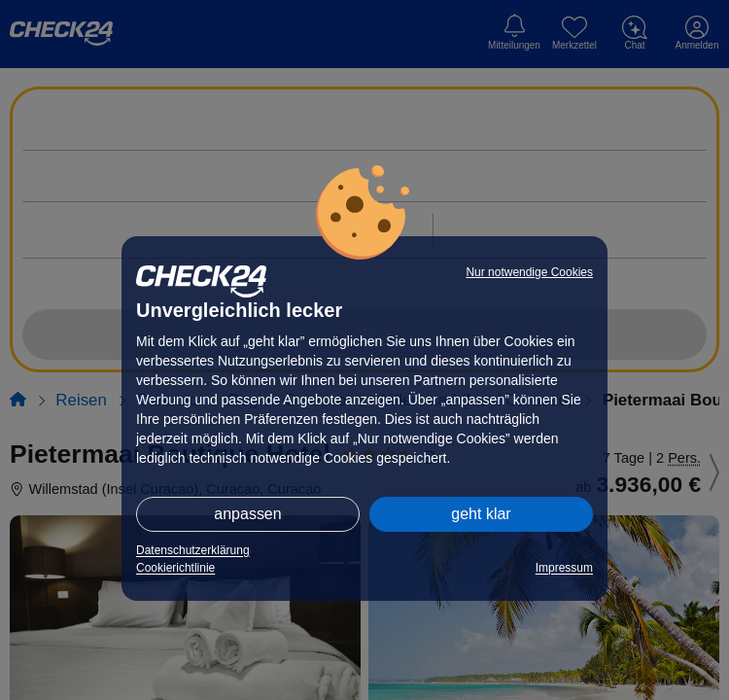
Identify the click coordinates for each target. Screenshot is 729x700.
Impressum (564, 568)
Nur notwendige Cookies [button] (529, 272)
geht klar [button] (481, 514)
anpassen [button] (247, 514)
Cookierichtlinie (175, 568)
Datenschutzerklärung (193, 550)
